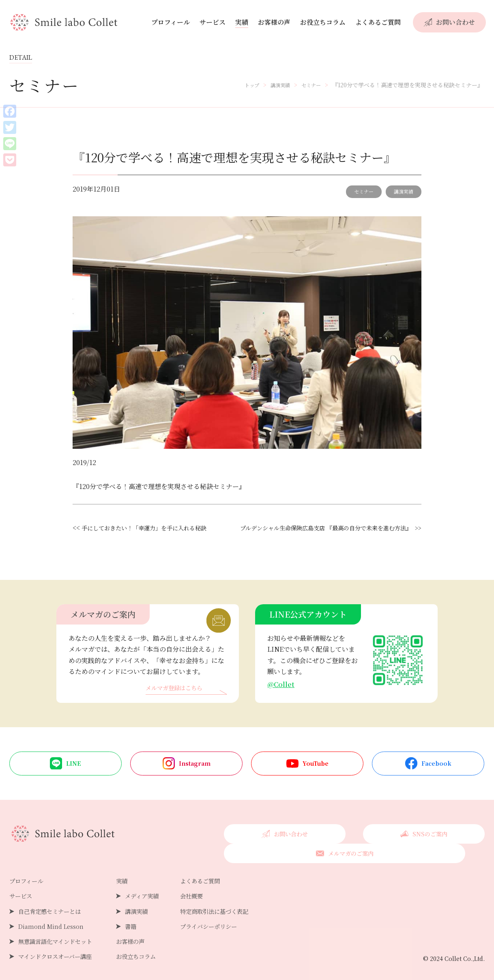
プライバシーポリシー (229, 920)
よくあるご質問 (378, 22)
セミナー (364, 191)
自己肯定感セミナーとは (54, 905)
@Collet (282, 695)
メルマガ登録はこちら (178, 699)
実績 (242, 22)
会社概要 (209, 890)
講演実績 (404, 191)
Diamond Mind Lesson (54, 920)
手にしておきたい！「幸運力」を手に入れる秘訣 (153, 528)
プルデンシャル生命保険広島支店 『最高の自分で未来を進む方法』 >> (318, 538)
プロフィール (171, 22)
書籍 (142, 920)
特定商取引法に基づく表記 (235, 905)
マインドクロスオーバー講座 (60, 950)
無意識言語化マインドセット (60, 935)
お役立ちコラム (323, 22)
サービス (213, 22)
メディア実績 (155, 890)
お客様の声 (274, 22)
